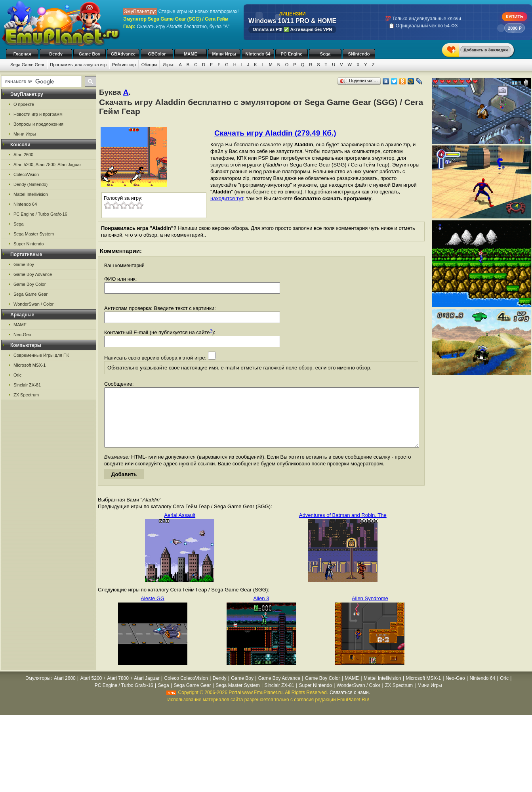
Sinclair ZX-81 (27, 385)
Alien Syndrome (370, 610)
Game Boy (90, 54)
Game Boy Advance (33, 274)
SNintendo (359, 54)
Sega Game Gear (27, 65)
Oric (17, 375)
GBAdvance (123, 54)
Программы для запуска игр (78, 65)
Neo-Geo (22, 335)
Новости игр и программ (38, 114)
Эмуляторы (38, 690)
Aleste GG (153, 610)
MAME (191, 54)
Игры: (168, 65)
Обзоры (149, 65)
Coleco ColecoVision (186, 690)
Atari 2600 (23, 155)
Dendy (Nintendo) (31, 184)
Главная (22, 54)
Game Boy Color (30, 284)
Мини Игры (224, 54)
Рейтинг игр (124, 65)
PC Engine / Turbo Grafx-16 (40, 214)
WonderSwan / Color (33, 304)
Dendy (56, 54)
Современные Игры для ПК (41, 355)
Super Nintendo (29, 244)
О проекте (24, 104)
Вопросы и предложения (38, 124)
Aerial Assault (180, 527)
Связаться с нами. (350, 704)
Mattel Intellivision (31, 194)
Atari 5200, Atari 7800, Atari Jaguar (47, 165)
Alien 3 (261, 610)
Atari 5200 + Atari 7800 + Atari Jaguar (120, 690)
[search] (41, 82)
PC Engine (291, 54)
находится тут (227, 198)
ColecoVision (26, 174)
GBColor (157, 54)
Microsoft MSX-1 (30, 365)
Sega (325, 54)
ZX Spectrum (26, 395)
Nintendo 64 (258, 54)
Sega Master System (34, 234)
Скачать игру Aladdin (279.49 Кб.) (275, 133)
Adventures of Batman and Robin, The (343, 527)
